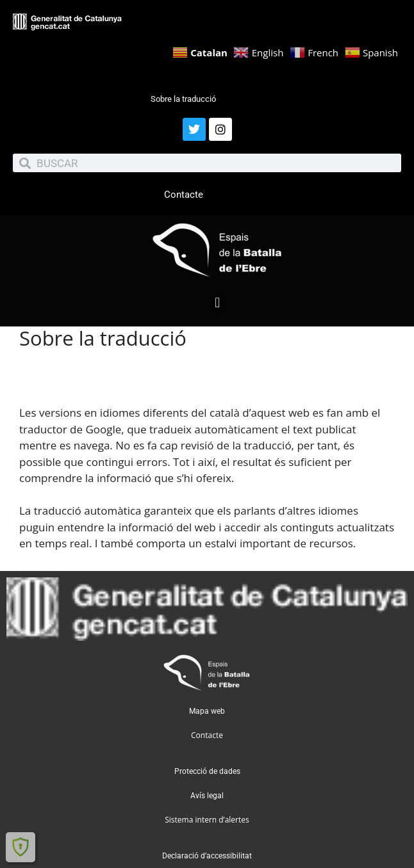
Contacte (184, 195)
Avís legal (207, 796)
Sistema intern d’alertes (207, 820)
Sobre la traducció (183, 99)
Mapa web (207, 711)
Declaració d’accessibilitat (207, 856)
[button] (218, 303)
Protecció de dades (207, 771)
